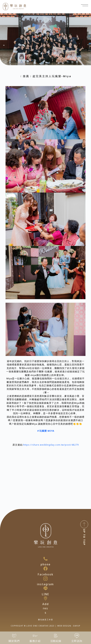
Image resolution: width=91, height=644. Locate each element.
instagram (45, 584)
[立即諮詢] (77, 636)
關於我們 (14, 641)
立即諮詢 (77, 641)
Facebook (45, 574)
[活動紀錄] (56, 636)
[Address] (45, 598)
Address (46, 608)
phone (46, 564)
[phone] (45, 559)
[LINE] (45, 588)
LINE (45, 594)
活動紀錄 (56, 641)
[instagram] (45, 579)
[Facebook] (45, 569)
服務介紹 (35, 641)
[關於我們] (14, 636)
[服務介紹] (35, 636)
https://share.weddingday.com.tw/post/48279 (51, 445)
